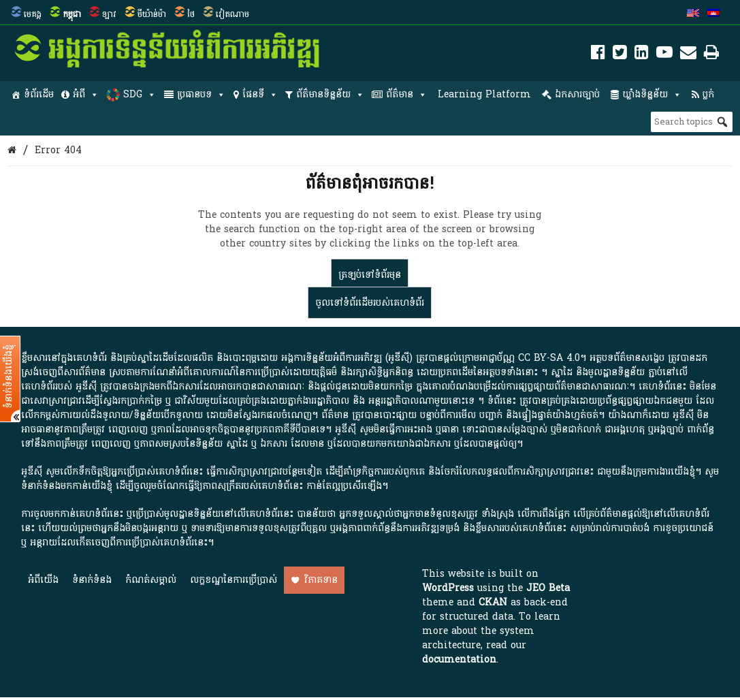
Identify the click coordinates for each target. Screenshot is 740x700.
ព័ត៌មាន (406, 95)
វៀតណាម (232, 14)
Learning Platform (484, 94)
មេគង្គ (33, 14)
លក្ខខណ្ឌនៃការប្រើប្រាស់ (234, 580)
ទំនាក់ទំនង (92, 580)
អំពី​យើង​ (43, 580)
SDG (140, 95)
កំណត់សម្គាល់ (151, 580)
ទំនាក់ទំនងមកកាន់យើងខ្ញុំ (67, 486)
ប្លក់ (708, 94)
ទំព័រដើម (39, 94)
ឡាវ (109, 14)
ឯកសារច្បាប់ (577, 94)
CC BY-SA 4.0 (549, 358)
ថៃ (191, 14)
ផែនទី (260, 95)
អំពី (86, 95)
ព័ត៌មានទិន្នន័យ (330, 95)
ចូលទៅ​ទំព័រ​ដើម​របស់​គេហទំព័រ (370, 303)
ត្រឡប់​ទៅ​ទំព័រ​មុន (370, 275)
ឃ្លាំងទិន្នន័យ (652, 95)
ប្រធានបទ (201, 95)
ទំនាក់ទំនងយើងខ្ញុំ (9, 377)
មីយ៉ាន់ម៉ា (152, 14)
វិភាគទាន (321, 580)
